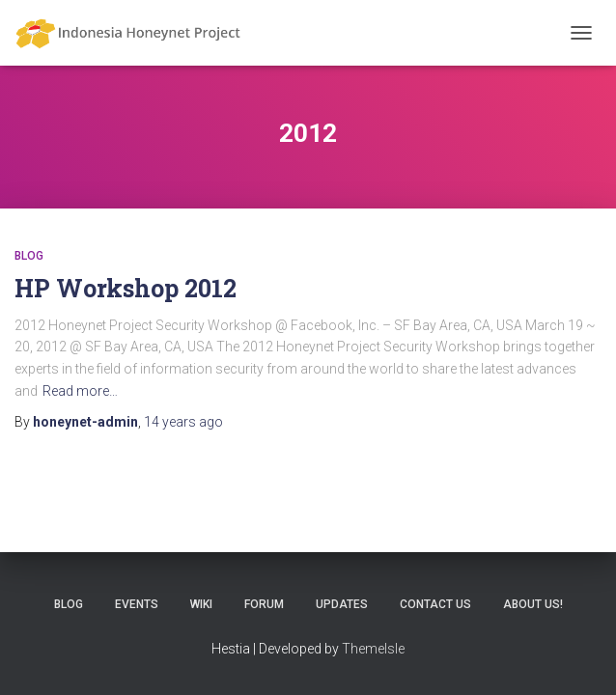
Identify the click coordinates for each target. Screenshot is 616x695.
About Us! (533, 604)
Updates (342, 604)
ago (183, 422)
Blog (29, 256)
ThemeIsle (373, 649)
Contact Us (435, 604)
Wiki (201, 604)
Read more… (80, 391)
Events (137, 604)
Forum (264, 604)
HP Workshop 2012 (126, 288)
